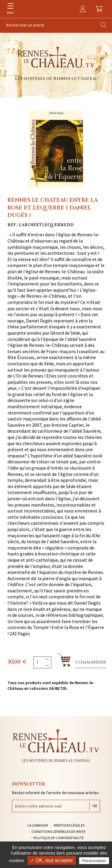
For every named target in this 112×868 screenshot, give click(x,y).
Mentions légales (69, 825)
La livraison (38, 825)
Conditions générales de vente (59, 831)
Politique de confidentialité (58, 838)
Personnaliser (94, 861)
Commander (91, 662)
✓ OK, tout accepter (52, 860)
